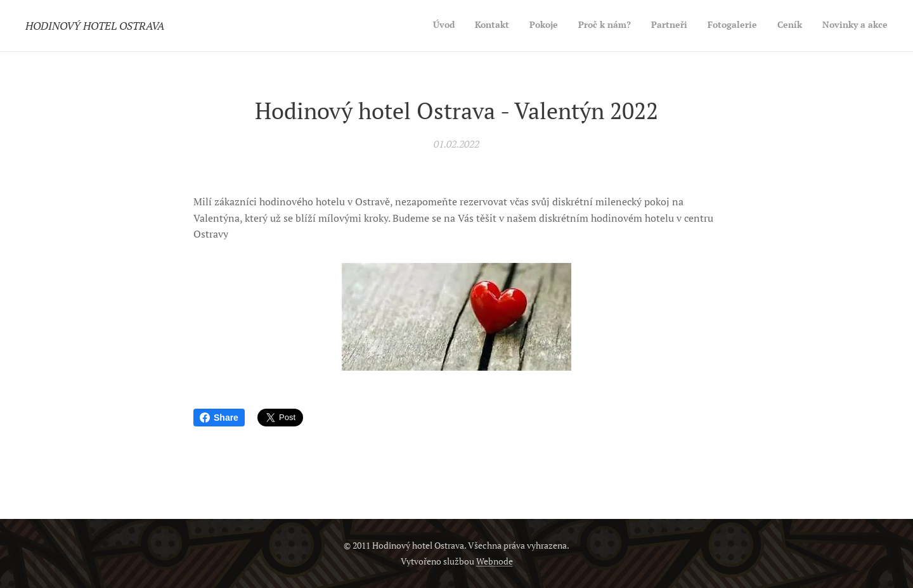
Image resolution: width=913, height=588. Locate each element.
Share (219, 418)
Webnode (495, 561)
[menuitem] (749, 26)
